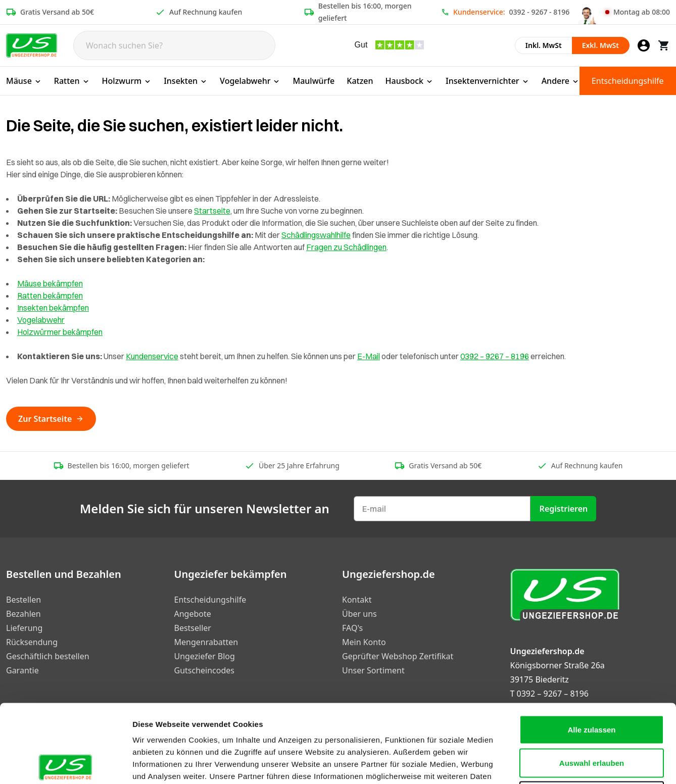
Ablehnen (592, 718)
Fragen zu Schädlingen (346, 247)
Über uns (359, 614)
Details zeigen (537, 764)
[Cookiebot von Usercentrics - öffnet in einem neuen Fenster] (65, 764)
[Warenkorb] (664, 45)
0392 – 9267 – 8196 (495, 356)
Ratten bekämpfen (50, 296)
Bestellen (23, 600)
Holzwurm (127, 81)
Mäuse (24, 81)
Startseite (212, 211)
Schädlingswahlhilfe (316, 235)
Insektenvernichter (488, 81)
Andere (561, 81)
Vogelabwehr (250, 81)
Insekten (186, 81)
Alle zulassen (591, 651)
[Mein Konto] (644, 45)
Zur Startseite (51, 419)
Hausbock (409, 81)
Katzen (360, 81)
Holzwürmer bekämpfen (60, 332)
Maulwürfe (313, 81)
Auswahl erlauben (592, 685)
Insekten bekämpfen (53, 308)
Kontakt (357, 600)
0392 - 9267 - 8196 (540, 12)
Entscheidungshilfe (628, 81)
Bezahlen (23, 614)
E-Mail (369, 356)
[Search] (174, 45)
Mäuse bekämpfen (50, 283)
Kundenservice (152, 356)
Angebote (193, 614)
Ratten (72, 81)
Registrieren (564, 509)
